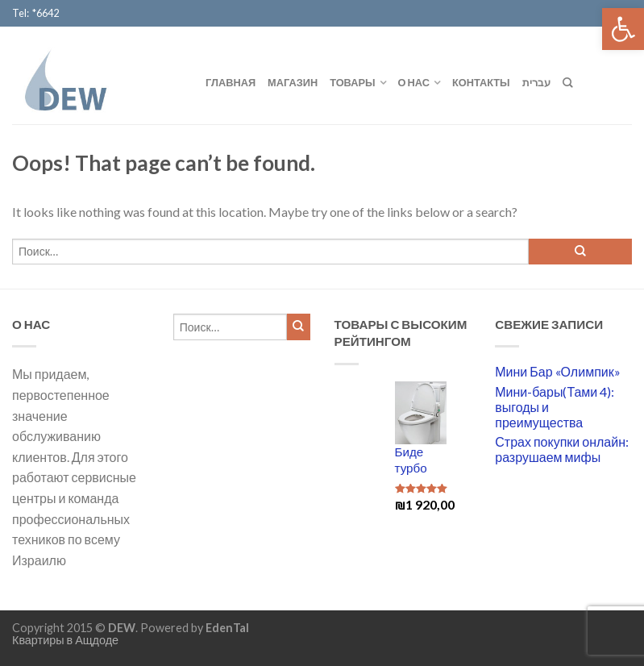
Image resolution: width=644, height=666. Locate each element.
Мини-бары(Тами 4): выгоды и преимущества (555, 407)
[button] (623, 29)
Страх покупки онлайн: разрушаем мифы (562, 449)
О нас (414, 82)
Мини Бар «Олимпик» (557, 371)
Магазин (293, 82)
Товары (352, 82)
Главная (231, 82)
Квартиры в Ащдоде (65, 640)
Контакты (481, 82)
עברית (536, 82)
